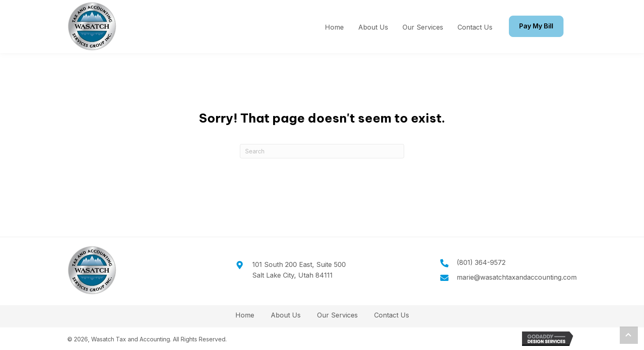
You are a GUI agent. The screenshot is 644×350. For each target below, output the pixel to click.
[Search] (322, 151)
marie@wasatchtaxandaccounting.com (517, 277)
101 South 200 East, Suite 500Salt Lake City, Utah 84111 (299, 270)
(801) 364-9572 (481, 262)
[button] (629, 335)
